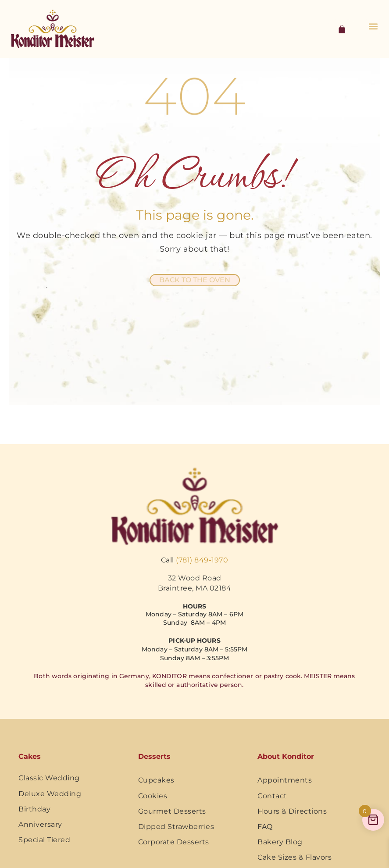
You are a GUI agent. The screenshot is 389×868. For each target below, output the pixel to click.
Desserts (154, 756)
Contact (272, 796)
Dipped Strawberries (176, 827)
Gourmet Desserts (172, 811)
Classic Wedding (49, 778)
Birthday (34, 809)
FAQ (265, 827)
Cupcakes (156, 780)
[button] (373, 27)
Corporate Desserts (174, 842)
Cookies (153, 796)
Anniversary (40, 824)
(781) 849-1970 (202, 560)
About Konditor (286, 756)
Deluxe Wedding (50, 794)
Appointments (285, 780)
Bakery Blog (280, 842)
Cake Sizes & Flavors (294, 857)
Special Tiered (44, 840)
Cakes (30, 756)
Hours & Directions (292, 811)
